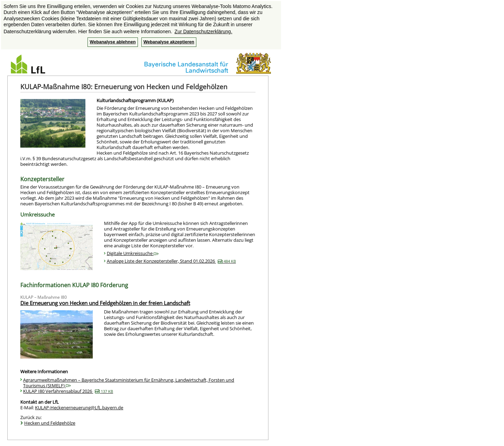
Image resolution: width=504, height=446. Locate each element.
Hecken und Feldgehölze (50, 423)
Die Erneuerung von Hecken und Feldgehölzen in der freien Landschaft (105, 303)
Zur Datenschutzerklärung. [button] (204, 31)
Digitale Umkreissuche (133, 253)
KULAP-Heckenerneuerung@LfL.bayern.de (79, 408)
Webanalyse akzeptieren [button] (169, 42)
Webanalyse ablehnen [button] (113, 42)
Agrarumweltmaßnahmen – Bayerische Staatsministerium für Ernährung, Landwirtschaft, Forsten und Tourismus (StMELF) (129, 383)
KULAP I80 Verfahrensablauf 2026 (68, 391)
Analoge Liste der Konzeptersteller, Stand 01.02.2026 (171, 261)
